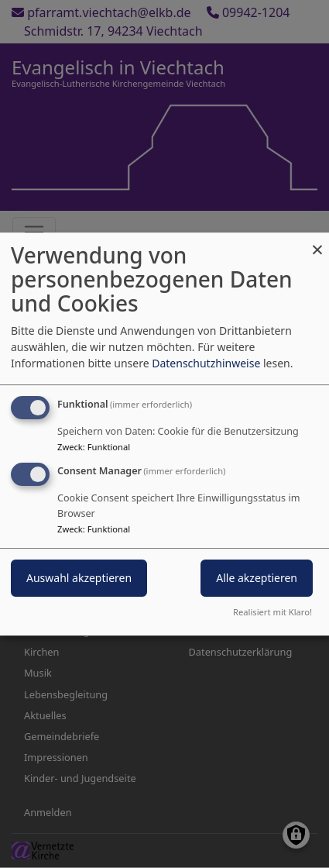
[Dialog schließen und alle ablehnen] (317, 242)
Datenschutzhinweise (206, 363)
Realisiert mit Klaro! (272, 612)
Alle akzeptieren (257, 578)
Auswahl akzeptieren (79, 578)
